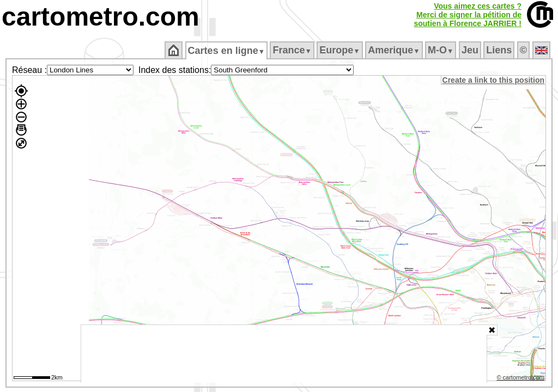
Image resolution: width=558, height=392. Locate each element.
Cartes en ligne (227, 51)
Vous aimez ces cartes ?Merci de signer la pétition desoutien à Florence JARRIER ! (468, 15)
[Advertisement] (284, 354)
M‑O (442, 50)
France (293, 50)
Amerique (395, 50)
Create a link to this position (494, 80)
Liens (500, 50)
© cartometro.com (521, 379)
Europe (341, 50)
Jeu (471, 50)
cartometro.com (101, 17)
